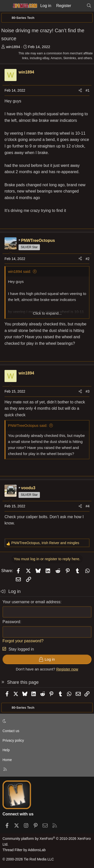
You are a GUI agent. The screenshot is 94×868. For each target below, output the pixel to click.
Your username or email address (31, 602)
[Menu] (6, 6)
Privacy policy (13, 740)
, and (45, 543)
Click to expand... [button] (47, 313)
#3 (87, 391)
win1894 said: (20, 271)
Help (6, 750)
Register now (67, 669)
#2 (87, 259)
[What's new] (79, 6)
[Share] (80, 90)
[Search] (89, 6)
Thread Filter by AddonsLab (24, 850)
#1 (87, 90)
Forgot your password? (23, 641)
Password (11, 622)
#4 (87, 506)
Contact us (11, 731)
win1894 (13, 47)
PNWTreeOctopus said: (28, 425)
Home (7, 760)
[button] (46, 721)
